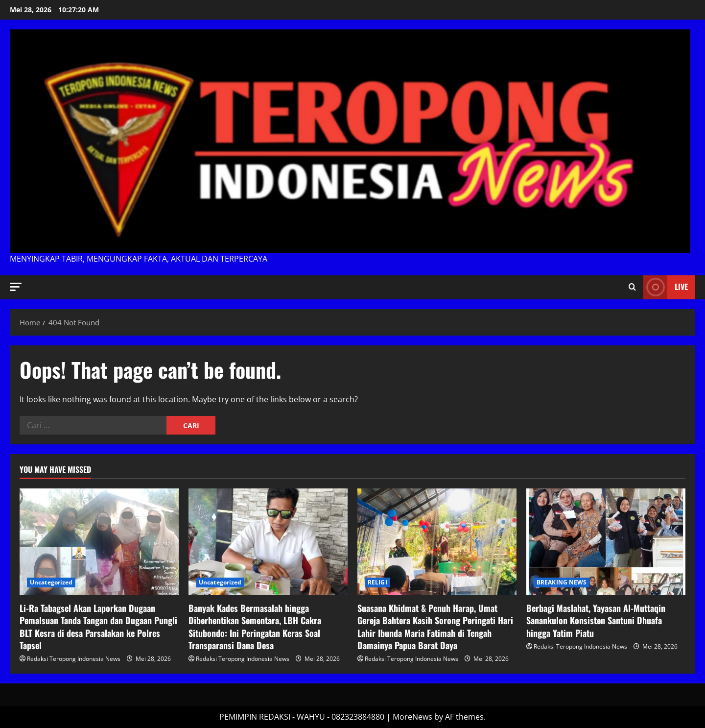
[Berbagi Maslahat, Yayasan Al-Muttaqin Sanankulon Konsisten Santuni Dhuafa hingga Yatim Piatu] (606, 542)
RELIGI (377, 582)
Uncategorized (51, 582)
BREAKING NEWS (562, 582)
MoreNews (412, 717)
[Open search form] (632, 287)
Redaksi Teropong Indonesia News (74, 659)
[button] (16, 287)
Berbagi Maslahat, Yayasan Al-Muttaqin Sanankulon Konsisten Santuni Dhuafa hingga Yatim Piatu (596, 620)
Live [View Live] (666, 287)
